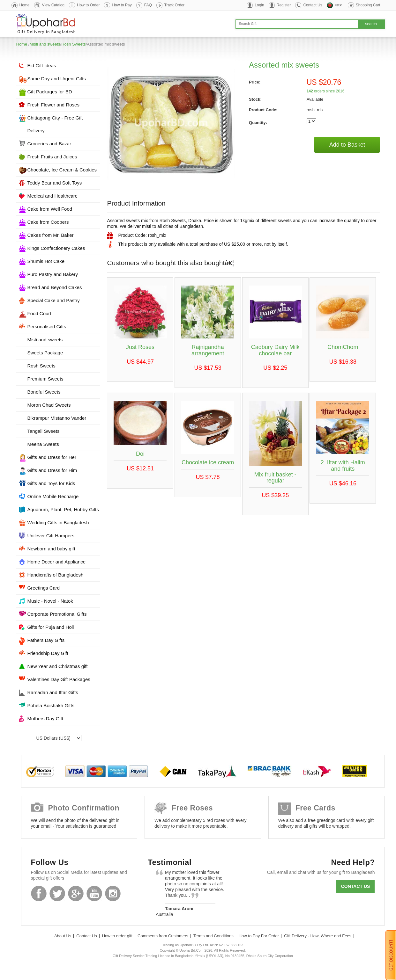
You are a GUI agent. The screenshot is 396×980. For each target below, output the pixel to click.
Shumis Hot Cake (46, 261)
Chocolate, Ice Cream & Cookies (62, 170)
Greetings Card (44, 588)
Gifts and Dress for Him (52, 470)
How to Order (88, 5)
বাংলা (339, 5)
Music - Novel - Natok (50, 601)
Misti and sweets (45, 44)
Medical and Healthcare (53, 196)
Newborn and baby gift (51, 549)
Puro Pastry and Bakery (53, 274)
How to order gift (117, 936)
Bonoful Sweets (44, 392)
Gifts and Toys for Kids (51, 483)
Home (25, 5)
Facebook (39, 893)
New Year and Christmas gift (58, 666)
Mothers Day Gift (45, 719)
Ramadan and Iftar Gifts (53, 692)
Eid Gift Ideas (42, 65)
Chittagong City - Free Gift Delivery (55, 124)
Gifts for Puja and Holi (51, 627)
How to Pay (122, 5)
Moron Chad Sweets (49, 405)
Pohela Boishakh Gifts (51, 705)
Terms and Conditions (213, 936)
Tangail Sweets (44, 431)
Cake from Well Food (50, 209)
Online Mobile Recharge (53, 496)
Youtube (94, 893)
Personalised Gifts (47, 327)
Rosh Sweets (74, 44)
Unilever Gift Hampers (51, 536)
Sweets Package (45, 353)
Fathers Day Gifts (46, 640)
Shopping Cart (368, 5)
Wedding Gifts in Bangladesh (58, 523)
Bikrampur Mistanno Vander (57, 418)
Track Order (175, 5)
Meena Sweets (43, 444)
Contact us (356, 886)
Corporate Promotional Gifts (57, 614)
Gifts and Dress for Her (52, 457)
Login (259, 5)
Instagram (113, 893)
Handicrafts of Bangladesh (56, 575)
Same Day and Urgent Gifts (57, 79)
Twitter (57, 893)
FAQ (148, 5)
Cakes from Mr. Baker (51, 235)
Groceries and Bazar (49, 144)
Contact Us (313, 5)
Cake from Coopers (48, 222)
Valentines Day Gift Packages (59, 679)
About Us (63, 936)
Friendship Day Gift (48, 653)
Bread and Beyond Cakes (55, 287)
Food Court (39, 313)
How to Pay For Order (259, 936)
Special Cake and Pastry (54, 300)
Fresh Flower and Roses (53, 105)
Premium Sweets (45, 379)
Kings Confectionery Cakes (56, 248)
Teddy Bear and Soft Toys (55, 183)
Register (284, 5)
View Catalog (53, 5)
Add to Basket (347, 145)
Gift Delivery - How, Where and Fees (318, 936)
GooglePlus (76, 893)
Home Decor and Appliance (57, 562)
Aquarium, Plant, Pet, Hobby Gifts (63, 509)
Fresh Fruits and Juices (52, 157)
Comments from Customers (163, 936)
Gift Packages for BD (50, 92)
